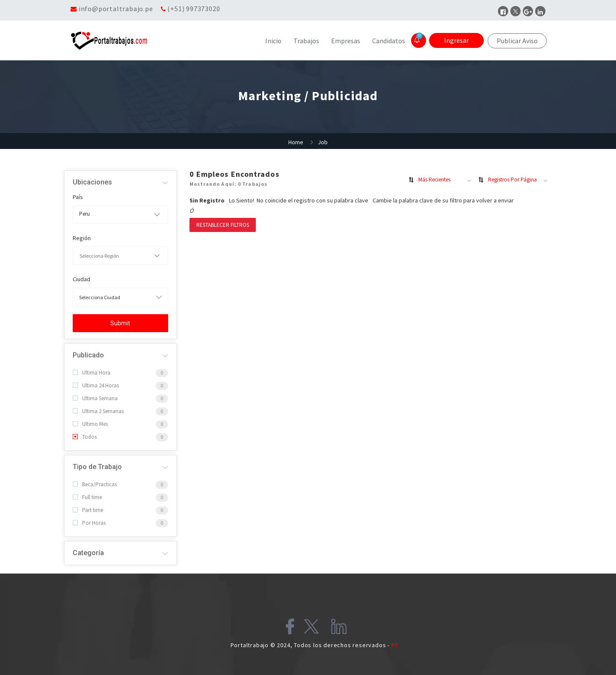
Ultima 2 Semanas (98, 411)
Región (82, 238)
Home (296, 142)
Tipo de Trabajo (97, 467)
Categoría (88, 553)
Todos (85, 437)
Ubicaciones (92, 182)
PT (395, 645)
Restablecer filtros (223, 225)
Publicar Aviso (517, 41)
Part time (88, 510)
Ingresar (456, 40)
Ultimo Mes (90, 424)
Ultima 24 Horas (96, 385)
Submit (120, 323)
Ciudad (81, 279)
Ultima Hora (92, 373)
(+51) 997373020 (194, 9)
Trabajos (306, 41)
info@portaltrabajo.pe (116, 9)
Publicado (88, 355)
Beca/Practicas (95, 484)
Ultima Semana (95, 398)
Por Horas (89, 523)
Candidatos (389, 41)
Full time (87, 497)
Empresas (346, 41)
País (78, 197)
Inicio (273, 41)
